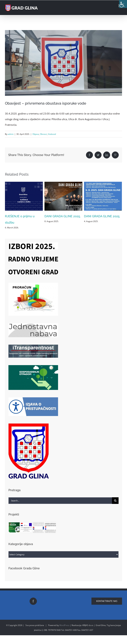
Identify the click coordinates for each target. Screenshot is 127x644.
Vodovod (52, 134)
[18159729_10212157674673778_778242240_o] (63, 63)
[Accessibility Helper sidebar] (123, 4)
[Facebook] (33, 601)
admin (11, 134)
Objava (36, 134)
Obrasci (43, 134)
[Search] (115, 501)
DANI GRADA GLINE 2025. (63, 216)
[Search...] (60, 501)
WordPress (64, 625)
